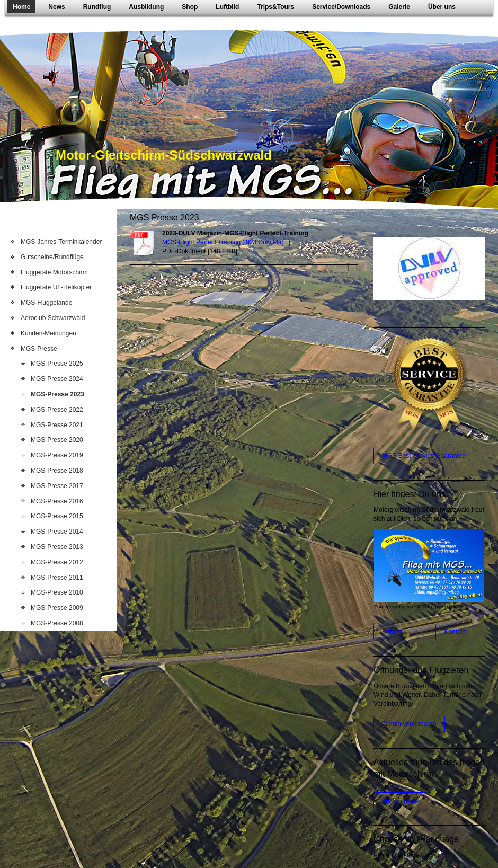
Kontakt (455, 632)
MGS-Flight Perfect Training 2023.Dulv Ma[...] (226, 242)
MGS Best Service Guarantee (424, 456)
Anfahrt (392, 632)
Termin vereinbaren (409, 724)
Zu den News (401, 801)
